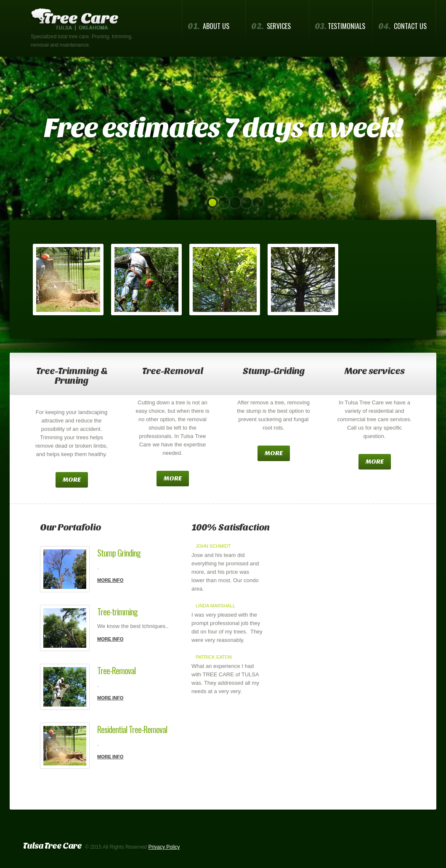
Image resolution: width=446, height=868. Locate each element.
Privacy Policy (164, 847)
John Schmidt (213, 546)
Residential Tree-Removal (132, 729)
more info (110, 580)
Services (271, 26)
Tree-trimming (117, 612)
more (72, 480)
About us (208, 26)
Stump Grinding (119, 553)
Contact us (402, 26)
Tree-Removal (116, 670)
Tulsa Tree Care (52, 846)
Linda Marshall (215, 606)
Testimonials (340, 26)
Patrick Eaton (214, 657)
